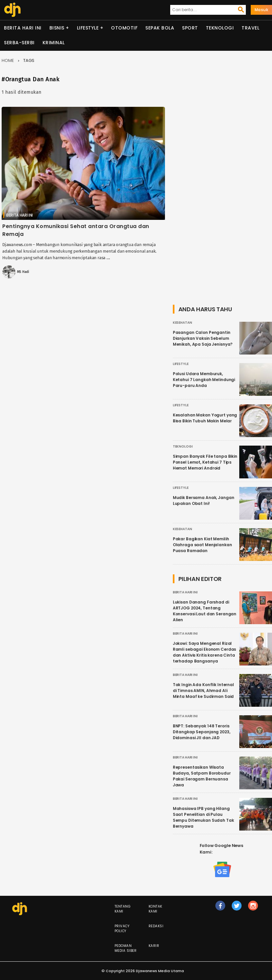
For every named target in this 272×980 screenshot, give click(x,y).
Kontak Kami (155, 909)
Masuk (262, 10)
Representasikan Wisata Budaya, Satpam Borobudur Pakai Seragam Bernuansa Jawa (202, 776)
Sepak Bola (160, 28)
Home (8, 60)
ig (253, 909)
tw (237, 909)
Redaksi (156, 926)
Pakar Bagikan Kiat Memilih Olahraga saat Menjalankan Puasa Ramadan (202, 545)
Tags (29, 60)
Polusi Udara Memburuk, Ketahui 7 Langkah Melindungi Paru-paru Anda (204, 380)
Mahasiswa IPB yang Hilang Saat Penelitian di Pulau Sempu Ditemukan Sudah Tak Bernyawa (203, 817)
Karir (154, 946)
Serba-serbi (19, 43)
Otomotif (124, 28)
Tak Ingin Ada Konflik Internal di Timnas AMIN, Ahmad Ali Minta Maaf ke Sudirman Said (203, 691)
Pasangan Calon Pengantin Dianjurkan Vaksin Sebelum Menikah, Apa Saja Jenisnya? (203, 338)
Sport (190, 28)
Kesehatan (182, 323)
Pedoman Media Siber (126, 948)
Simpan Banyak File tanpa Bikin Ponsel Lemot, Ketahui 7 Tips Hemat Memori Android (205, 462)
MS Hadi (23, 272)
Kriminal (54, 43)
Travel (250, 28)
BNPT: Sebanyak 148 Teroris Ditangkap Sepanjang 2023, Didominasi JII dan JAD (202, 732)
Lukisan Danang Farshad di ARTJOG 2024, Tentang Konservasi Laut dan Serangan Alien (205, 611)
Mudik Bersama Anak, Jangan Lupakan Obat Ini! (204, 500)
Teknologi (220, 28)
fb (220, 909)
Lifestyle (88, 28)
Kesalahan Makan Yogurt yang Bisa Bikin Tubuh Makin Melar (205, 418)
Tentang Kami (123, 909)
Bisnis (57, 28)
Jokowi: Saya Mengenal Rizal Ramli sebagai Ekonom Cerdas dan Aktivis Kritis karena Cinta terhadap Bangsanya (205, 652)
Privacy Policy (122, 929)
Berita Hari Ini (23, 28)
